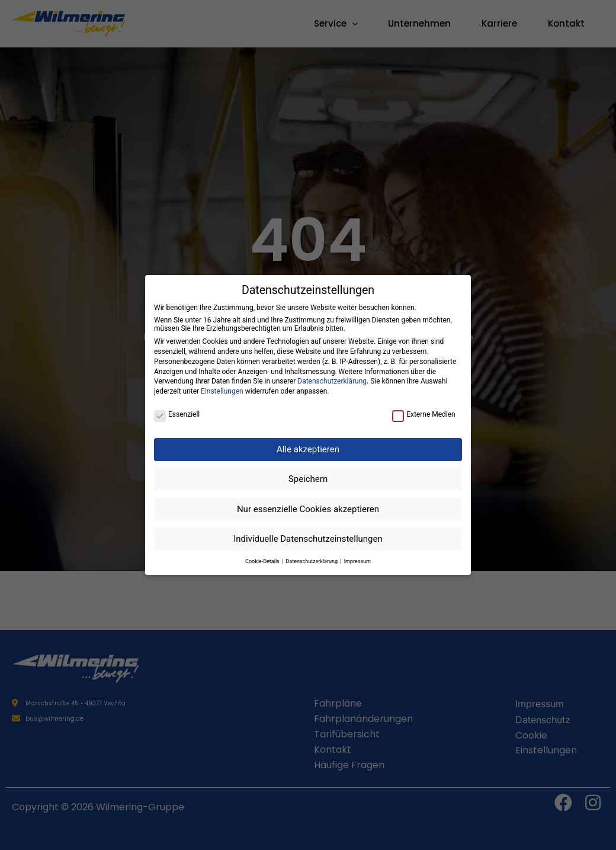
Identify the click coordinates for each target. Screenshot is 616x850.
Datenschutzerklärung (332, 381)
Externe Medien (424, 414)
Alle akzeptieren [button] (308, 449)
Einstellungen (222, 391)
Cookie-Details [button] (263, 561)
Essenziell (177, 414)
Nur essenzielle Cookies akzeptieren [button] (308, 509)
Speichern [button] (308, 479)
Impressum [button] (357, 561)
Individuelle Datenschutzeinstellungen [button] (308, 539)
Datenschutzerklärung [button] (312, 561)
